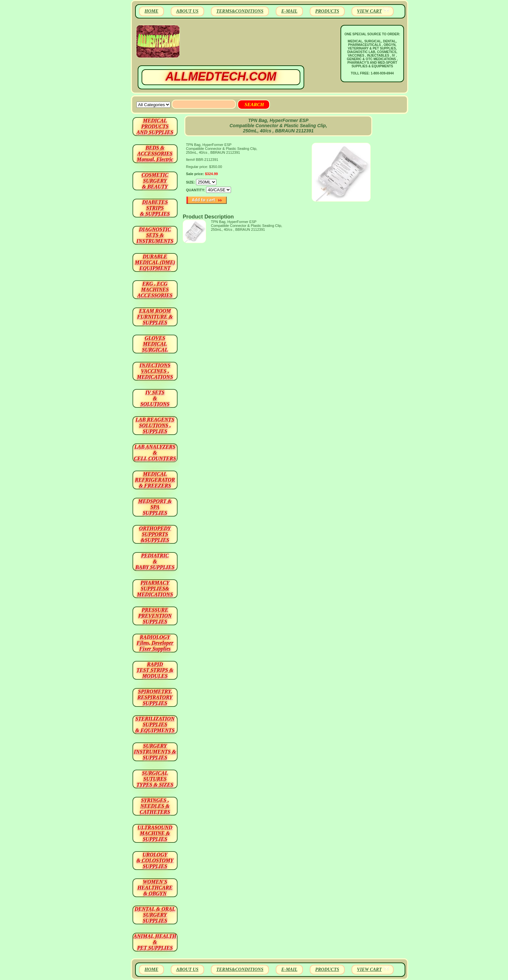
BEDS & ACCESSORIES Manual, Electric (155, 154)
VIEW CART (369, 11)
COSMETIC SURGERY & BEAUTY (155, 181)
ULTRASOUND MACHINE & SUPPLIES (155, 833)
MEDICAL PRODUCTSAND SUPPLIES (155, 126)
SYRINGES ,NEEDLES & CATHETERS (155, 806)
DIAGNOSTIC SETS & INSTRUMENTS (155, 235)
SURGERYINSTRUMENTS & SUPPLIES (155, 752)
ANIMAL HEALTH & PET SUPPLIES (155, 942)
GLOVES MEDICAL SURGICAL (155, 344)
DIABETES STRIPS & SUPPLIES (155, 208)
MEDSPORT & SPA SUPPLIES (155, 507)
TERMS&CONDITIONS (240, 11)
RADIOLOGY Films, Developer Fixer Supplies (155, 643)
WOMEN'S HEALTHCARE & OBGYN (155, 888)
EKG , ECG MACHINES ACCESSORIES (155, 290)
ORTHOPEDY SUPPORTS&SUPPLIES (155, 534)
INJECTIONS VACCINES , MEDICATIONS (155, 371)
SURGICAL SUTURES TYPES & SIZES (155, 779)
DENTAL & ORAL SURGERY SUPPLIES (155, 915)
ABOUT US (187, 11)
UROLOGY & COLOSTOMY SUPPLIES (155, 860)
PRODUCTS (327, 11)
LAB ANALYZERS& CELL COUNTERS (155, 453)
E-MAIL (289, 11)
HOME (151, 11)
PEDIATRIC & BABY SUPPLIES (155, 561)
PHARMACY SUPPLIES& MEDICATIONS (155, 589)
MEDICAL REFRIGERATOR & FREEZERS (155, 480)
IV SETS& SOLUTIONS (155, 398)
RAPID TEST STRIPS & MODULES (155, 670)
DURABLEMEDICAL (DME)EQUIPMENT (155, 262)
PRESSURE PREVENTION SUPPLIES (155, 616)
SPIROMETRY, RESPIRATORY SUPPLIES (155, 697)
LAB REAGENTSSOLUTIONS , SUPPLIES (155, 425)
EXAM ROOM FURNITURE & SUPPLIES (155, 317)
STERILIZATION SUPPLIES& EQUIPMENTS (155, 724)
